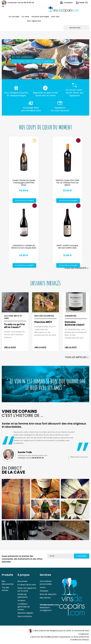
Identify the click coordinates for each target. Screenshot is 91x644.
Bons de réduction (48, 594)
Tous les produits (77, 268)
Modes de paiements (23, 596)
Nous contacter (25, 616)
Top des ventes (5, 589)
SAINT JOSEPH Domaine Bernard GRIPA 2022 (67, 247)
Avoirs (43, 587)
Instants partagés (40, 17)
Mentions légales (25, 613)
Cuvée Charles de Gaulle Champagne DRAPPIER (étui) (24, 183)
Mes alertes (45, 598)
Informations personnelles (46, 583)
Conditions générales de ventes (24, 607)
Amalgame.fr (46, 610)
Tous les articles (77, 357)
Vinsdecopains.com (49, 605)
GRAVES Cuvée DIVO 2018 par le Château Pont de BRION (67, 183)
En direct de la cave (27, 585)
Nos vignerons (34, 21)
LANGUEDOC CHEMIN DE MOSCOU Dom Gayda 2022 (24, 247)
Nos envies (22, 581)
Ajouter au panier (24, 201)
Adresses (44, 591)
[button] (8, 56)
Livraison (21, 600)
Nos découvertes (8, 583)
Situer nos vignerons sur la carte (27, 589)
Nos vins (55, 17)
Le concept (14, 17)
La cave (25, 17)
